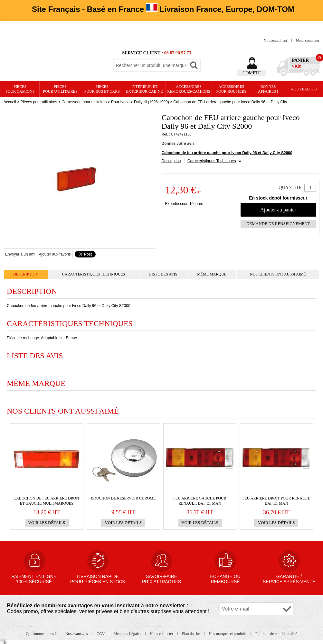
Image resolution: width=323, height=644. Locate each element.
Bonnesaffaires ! (268, 89)
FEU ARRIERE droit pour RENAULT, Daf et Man (276, 501)
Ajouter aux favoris (55, 254)
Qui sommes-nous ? (42, 634)
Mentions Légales (128, 634)
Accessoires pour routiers (231, 89)
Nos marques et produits (228, 634)
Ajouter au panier (278, 210)
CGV (101, 634)
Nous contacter (308, 41)
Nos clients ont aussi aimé (278, 274)
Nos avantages (77, 634)
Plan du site (191, 634)
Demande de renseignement (278, 224)
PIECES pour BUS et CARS (102, 89)
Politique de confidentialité (276, 634)
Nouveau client (276, 41)
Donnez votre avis (178, 144)
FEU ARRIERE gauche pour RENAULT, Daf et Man (200, 501)
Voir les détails (47, 523)
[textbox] (151, 65)
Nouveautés (304, 89)
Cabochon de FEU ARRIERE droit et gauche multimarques (47, 501)
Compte (252, 73)
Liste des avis (163, 274)
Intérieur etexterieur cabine (144, 89)
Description (171, 161)
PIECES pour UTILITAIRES (60, 89)
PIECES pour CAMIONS (20, 89)
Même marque (212, 274)
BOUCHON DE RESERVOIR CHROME (123, 498)
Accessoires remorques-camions (189, 89)
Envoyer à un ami (20, 254)
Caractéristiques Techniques (212, 161)
